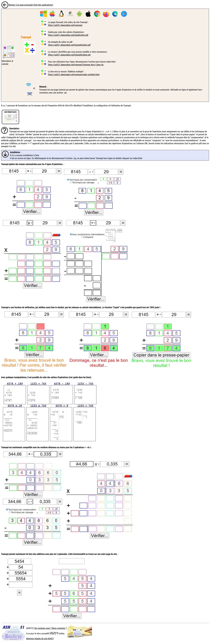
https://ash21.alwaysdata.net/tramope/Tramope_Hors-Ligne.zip (76, 65)
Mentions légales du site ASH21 (40, 639)
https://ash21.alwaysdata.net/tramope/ (65, 25)
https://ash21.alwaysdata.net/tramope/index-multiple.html (74, 75)
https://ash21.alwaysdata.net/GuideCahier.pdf (68, 35)
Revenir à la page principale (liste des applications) (31, 5)
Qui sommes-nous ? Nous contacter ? (50, 628)
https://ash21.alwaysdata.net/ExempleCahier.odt (69, 55)
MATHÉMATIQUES (10, 112)
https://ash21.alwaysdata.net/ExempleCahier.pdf (69, 45)
